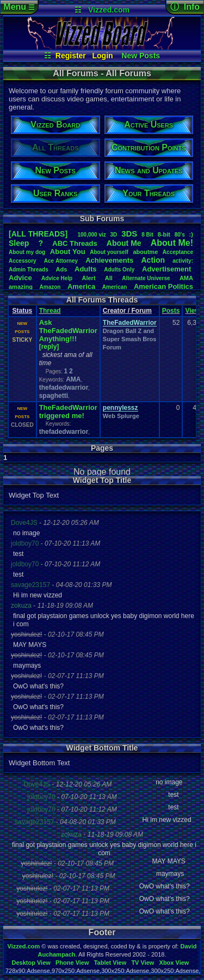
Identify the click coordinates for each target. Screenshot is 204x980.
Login (103, 56)
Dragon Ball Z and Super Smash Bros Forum (129, 339)
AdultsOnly (119, 270)
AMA (186, 278)
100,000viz (91, 235)
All (109, 278)
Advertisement (168, 269)
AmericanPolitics (163, 286)
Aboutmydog (27, 252)
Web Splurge (121, 416)
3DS (129, 234)
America (81, 286)
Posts (171, 311)
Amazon (50, 287)
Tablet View (110, 963)
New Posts (141, 56)
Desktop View (31, 963)
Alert (88, 278)
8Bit (147, 235)
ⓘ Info (185, 7)
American (115, 287)
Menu (19, 7)
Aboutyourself (109, 252)
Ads (62, 269)
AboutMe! (172, 243)
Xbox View (174, 963)
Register (71, 56)
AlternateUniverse (146, 278)
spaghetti (54, 396)
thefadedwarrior (64, 388)
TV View (143, 963)
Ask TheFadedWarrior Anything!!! (68, 331)
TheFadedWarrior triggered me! (68, 412)
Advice (20, 278)
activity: (183, 261)
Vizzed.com (109, 10)
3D (114, 235)
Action (153, 260)
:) (191, 234)
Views (194, 311)
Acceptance (178, 252)
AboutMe (124, 243)
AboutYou (68, 252)
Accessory (23, 261)
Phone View (72, 963)
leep (19, 243)
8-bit (164, 234)
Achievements (109, 260)
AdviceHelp (57, 278)
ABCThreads (75, 243)
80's (180, 235)
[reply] (49, 347)
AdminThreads (29, 270)
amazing (21, 287)
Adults (85, 269)
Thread (50, 311)
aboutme (145, 252)
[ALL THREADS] (38, 234)
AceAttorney (61, 261)
